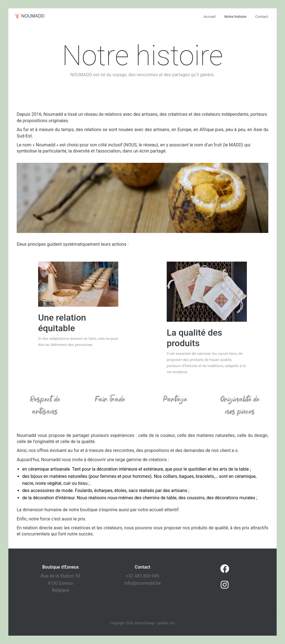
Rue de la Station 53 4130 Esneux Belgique (61, 583)
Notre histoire (235, 16)
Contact (262, 16)
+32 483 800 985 (142, 576)
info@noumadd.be (142, 583)
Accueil (209, 16)
